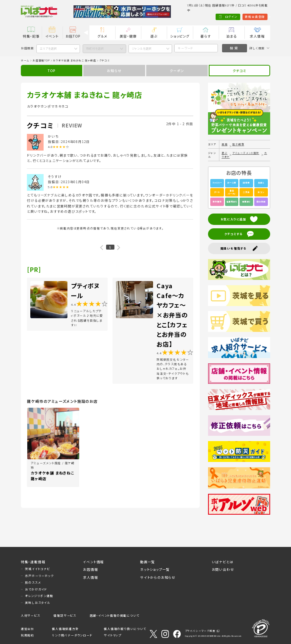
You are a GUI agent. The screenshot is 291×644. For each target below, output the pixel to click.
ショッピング (180, 36)
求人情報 (257, 36)
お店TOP (73, 36)
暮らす (206, 36)
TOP (51, 71)
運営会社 (27, 629)
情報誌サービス (65, 616)
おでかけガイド (36, 589)
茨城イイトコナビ (37, 569)
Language (260, 16)
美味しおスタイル (38, 602)
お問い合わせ (223, 569)
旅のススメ (33, 582)
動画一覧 (148, 562)
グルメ (102, 36)
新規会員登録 (235, 16)
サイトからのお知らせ (158, 577)
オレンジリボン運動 (39, 596)
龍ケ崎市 (238, 144)
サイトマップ (113, 635)
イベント (52, 36)
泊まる (231, 36)
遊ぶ (154, 36)
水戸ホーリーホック (39, 576)
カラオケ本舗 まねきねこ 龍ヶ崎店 (74, 60)
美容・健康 (128, 36)
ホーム (25, 60)
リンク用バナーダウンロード (72, 635)
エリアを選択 (48, 48)
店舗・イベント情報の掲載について (115, 616)
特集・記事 (31, 36)
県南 (225, 144)
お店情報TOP (41, 60)
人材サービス (31, 616)
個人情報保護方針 (65, 629)
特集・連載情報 (33, 562)
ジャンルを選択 (142, 48)
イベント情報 (93, 562)
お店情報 (90, 569)
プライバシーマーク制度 (200, 631)
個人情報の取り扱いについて (125, 629)
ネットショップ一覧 (155, 569)
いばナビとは (223, 562)
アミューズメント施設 (246, 153)
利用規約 (27, 635)
